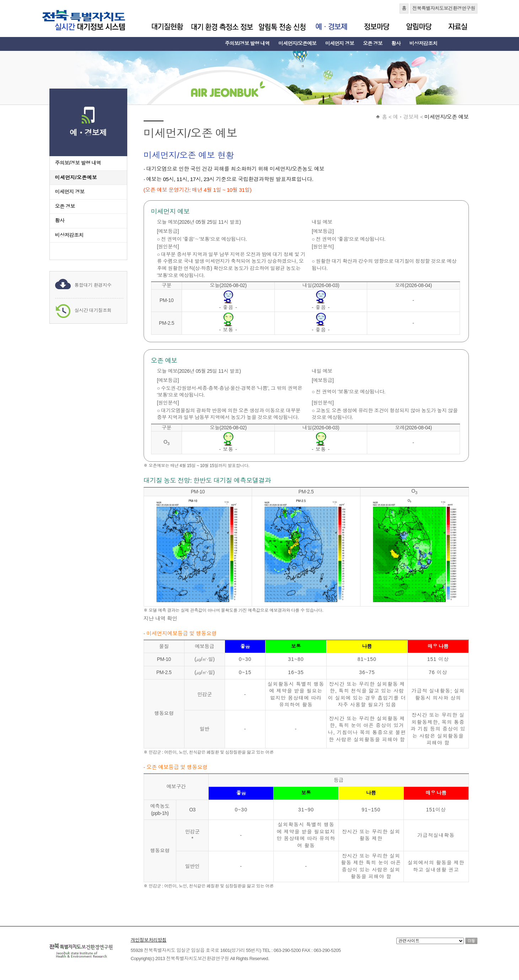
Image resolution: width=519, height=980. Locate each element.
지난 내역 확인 (160, 618)
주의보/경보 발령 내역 (247, 43)
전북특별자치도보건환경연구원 (444, 8)
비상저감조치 (423, 43)
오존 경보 (373, 43)
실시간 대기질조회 (93, 310)
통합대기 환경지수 (93, 285)
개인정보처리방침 (149, 940)
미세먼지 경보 (340, 43)
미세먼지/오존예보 (297, 43)
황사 (396, 43)
